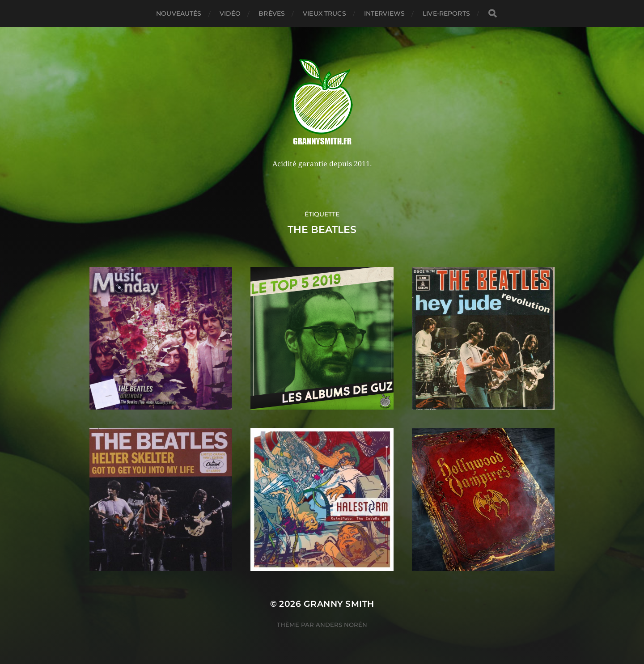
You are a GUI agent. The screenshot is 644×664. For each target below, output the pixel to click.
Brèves (272, 13)
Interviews (384, 13)
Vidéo (230, 13)
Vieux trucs (324, 13)
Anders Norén (341, 625)
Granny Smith (339, 604)
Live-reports (446, 13)
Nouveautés (179, 13)
